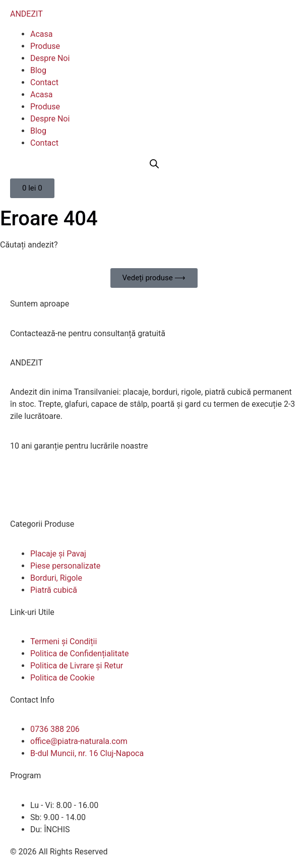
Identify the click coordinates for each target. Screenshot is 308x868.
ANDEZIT (26, 14)
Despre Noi (50, 58)
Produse (45, 46)
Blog (38, 70)
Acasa (41, 34)
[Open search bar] (154, 164)
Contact (44, 82)
